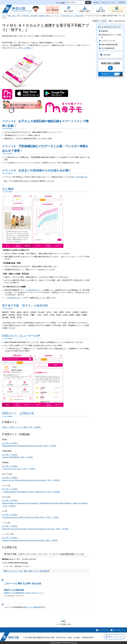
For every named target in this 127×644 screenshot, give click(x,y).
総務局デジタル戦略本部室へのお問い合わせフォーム (24, 593)
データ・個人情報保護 (41, 571)
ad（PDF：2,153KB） (10, 478)
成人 (21, 571)
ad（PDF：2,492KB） (10, 526)
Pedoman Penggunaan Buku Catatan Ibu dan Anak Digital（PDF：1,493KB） (30, 540)
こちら (41, 298)
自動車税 (104, 31)
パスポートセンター (109, 41)
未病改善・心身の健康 (30, 16)
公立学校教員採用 (108, 48)
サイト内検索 (60, 3)
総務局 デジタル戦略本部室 (14, 590)
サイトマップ (104, 630)
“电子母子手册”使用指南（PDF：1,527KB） (18, 457)
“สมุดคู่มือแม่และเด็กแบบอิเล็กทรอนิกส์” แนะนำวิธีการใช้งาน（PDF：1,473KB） (31, 517)
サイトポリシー (119, 630)
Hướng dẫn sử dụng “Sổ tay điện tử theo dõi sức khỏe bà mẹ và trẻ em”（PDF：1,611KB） (36, 529)
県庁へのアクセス (116, 637)
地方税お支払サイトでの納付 (111, 36)
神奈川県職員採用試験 (109, 45)
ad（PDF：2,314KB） (10, 455)
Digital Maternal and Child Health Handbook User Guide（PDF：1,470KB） (30, 446)
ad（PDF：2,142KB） (10, 466)
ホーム (4, 16)
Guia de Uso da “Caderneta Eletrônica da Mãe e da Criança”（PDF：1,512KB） (31, 480)
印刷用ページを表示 (100, 21)
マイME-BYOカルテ (33, 290)
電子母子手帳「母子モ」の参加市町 (25, 306)
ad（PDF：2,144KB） (10, 489)
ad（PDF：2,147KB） (10, 501)
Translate (96, 2)
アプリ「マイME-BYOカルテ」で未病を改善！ (69, 16)
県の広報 (107, 55)
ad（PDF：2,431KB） (10, 515)
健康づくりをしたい (11, 571)
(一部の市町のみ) (81, 177)
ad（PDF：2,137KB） (10, 538)
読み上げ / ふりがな (108, 2)
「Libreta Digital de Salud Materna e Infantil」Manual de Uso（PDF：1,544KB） (31, 492)
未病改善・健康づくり (46, 16)
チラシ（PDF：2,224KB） (22, 48)
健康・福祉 (28, 571)
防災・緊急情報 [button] (53, 10)
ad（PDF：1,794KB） (10, 443)
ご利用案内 (121, 2)
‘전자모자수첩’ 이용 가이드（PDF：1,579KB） (19, 469)
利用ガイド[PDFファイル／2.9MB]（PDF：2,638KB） (22, 427)
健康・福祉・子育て (14, 16)
